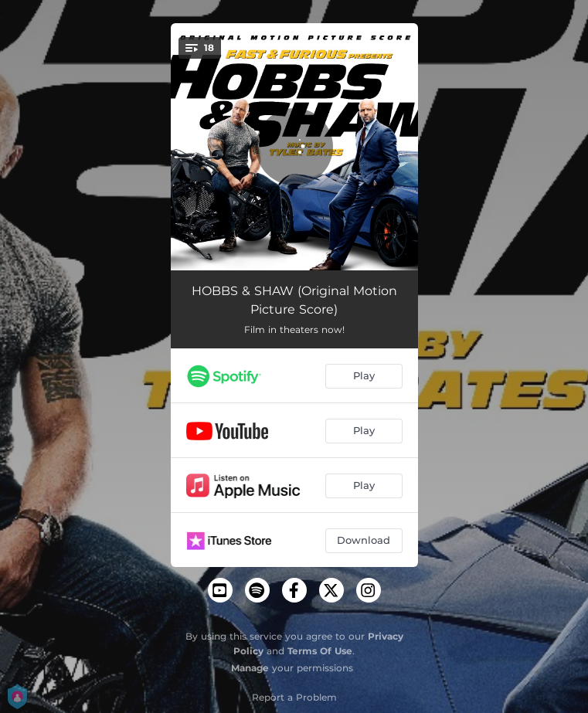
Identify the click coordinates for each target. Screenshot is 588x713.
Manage (250, 668)
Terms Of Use (320, 651)
